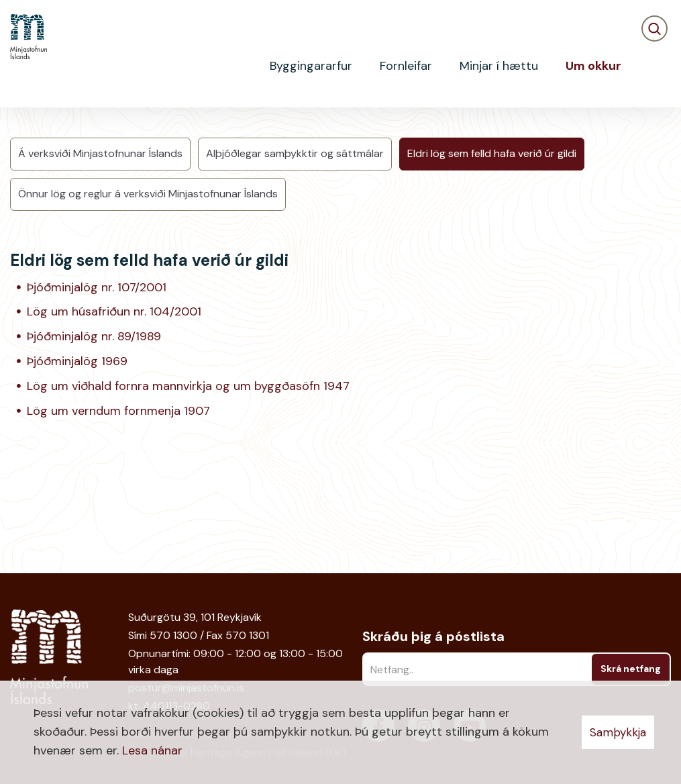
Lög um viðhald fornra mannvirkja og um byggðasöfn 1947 (188, 486)
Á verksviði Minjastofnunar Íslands (100, 253)
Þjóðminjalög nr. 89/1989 (94, 436)
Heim (21, 131)
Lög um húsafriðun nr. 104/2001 (114, 411)
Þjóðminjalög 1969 (77, 461)
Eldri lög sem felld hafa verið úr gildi (492, 253)
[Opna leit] (654, 66)
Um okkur (71, 131)
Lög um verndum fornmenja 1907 (118, 511)
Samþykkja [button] (618, 732)
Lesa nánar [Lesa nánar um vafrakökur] (152, 750)
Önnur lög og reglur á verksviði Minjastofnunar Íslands (148, 294)
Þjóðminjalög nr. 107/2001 (97, 387)
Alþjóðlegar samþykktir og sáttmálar (295, 253)
